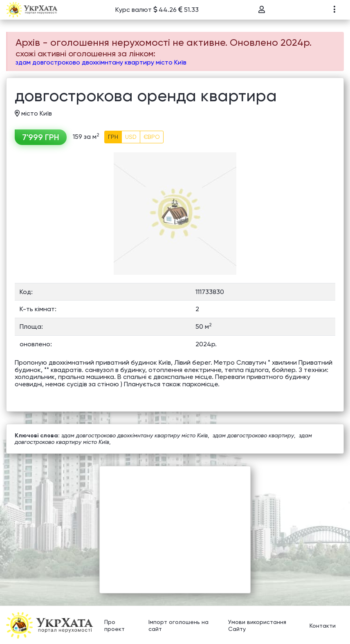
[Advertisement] (175, 524)
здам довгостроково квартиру (253, 435)
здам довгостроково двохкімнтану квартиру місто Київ (101, 62)
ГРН (113, 137)
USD (131, 137)
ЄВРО (152, 137)
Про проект (114, 626)
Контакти (323, 626)
